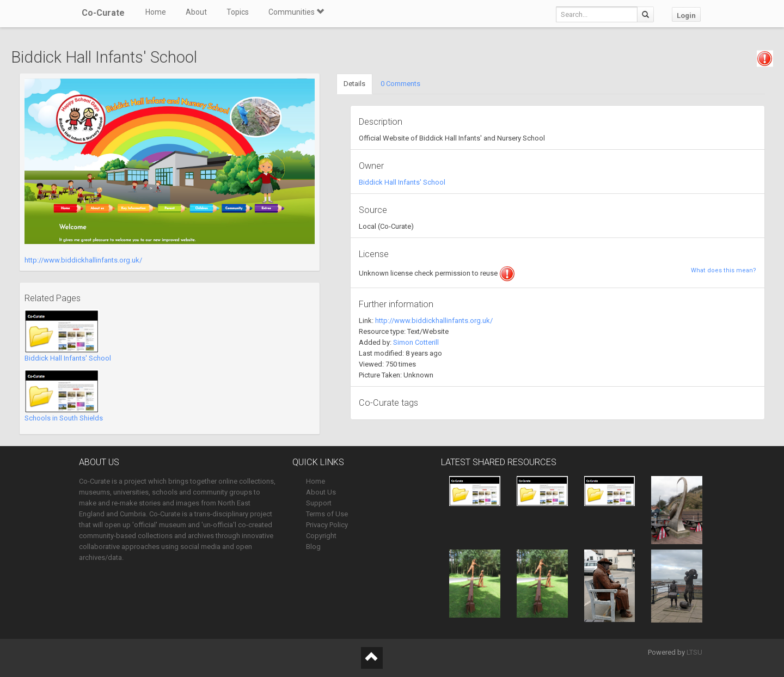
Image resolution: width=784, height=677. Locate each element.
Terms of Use (327, 514)
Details (354, 84)
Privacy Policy (327, 525)
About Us (321, 492)
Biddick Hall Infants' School (68, 358)
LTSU (694, 652)
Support (319, 503)
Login (686, 16)
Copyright (321, 536)
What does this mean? (724, 270)
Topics (238, 12)
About (196, 12)
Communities (296, 12)
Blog (313, 547)
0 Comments (400, 84)
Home (156, 12)
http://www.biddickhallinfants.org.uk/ (83, 260)
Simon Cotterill (416, 342)
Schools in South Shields (64, 418)
